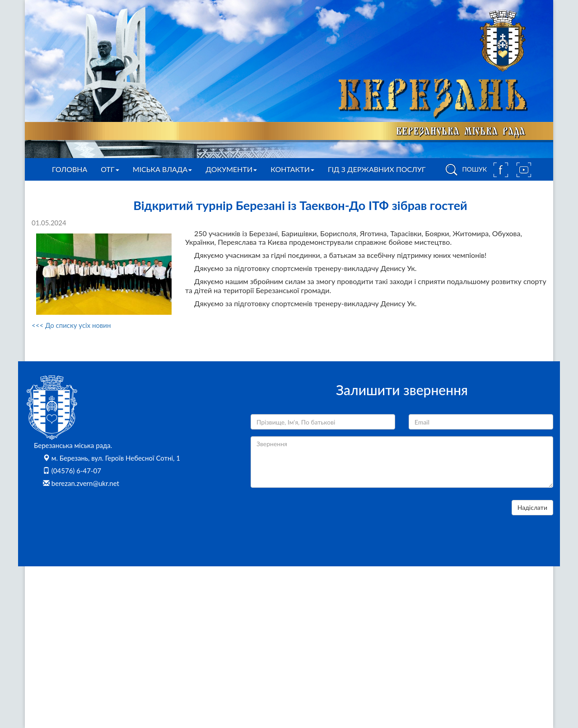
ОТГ (110, 169)
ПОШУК (465, 170)
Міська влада (163, 169)
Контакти (292, 169)
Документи (231, 169)
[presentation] (319, 518)
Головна (70, 169)
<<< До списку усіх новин (71, 325)
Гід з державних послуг (377, 169)
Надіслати (532, 507)
